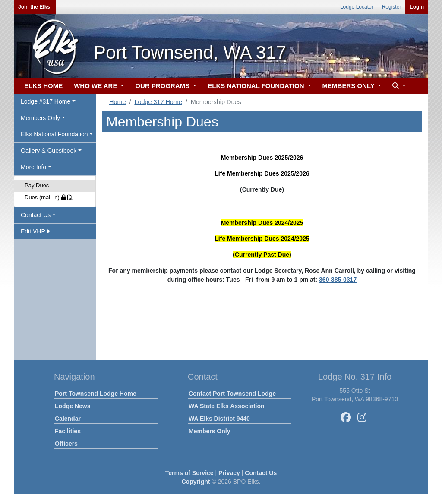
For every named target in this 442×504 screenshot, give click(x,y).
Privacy (229, 473)
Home (117, 102)
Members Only (209, 431)
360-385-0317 (338, 280)
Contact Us (261, 473)
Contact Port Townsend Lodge (232, 394)
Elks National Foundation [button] (54, 134)
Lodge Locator (357, 7)
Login (417, 7)
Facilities (68, 431)
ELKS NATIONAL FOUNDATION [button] (257, 86)
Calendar (68, 419)
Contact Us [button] (36, 215)
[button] (398, 86)
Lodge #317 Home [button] (46, 101)
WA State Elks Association (227, 406)
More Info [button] (33, 167)
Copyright (196, 482)
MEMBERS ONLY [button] (349, 86)
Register (392, 7)
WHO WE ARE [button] (96, 86)
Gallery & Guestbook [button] (49, 151)
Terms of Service (189, 473)
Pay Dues (37, 185)
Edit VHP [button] (35, 231)
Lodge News (73, 406)
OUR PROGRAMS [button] (163, 86)
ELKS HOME (43, 86)
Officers (66, 444)
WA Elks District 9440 (219, 419)
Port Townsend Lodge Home (96, 394)
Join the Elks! (35, 7)
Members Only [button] (40, 118)
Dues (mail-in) (49, 197)
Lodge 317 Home (158, 102)
